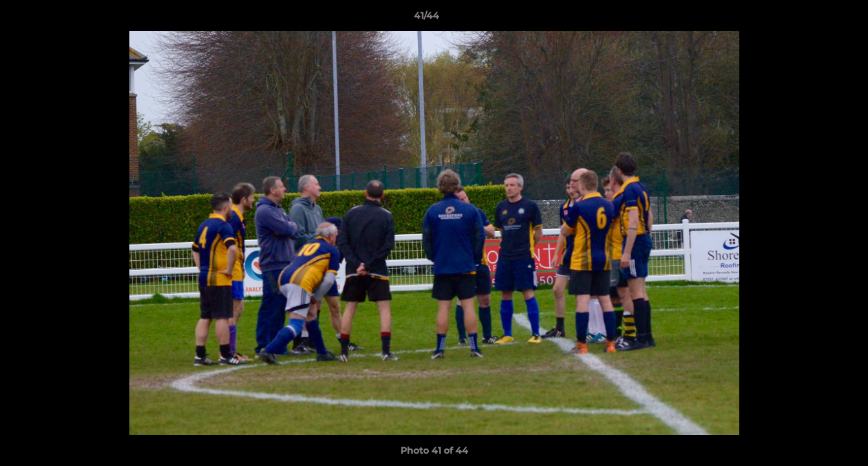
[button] (814, 19)
